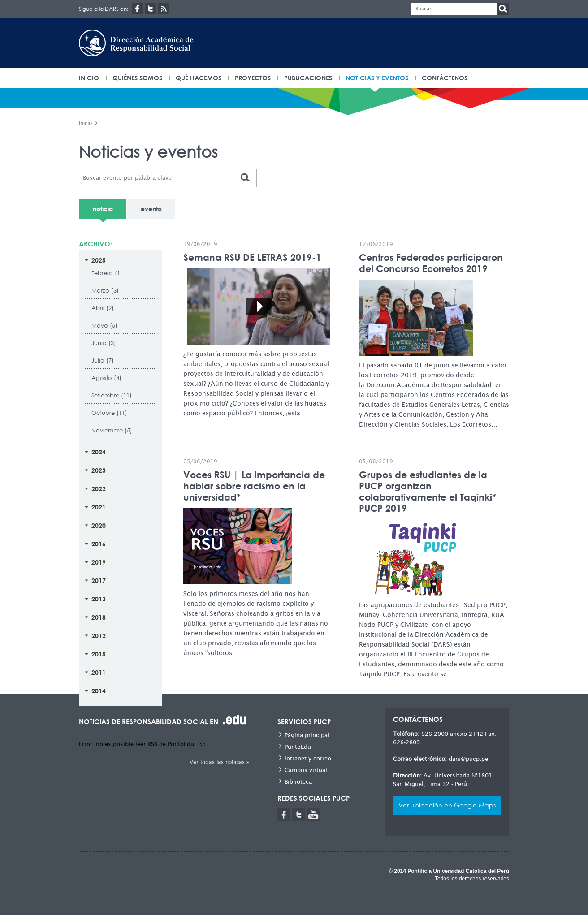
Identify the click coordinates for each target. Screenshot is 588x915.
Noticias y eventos (377, 78)
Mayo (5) (104, 326)
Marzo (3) (105, 291)
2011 (99, 672)
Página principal (307, 735)
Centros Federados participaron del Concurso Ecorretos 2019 (431, 263)
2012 (99, 636)
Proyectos (253, 78)
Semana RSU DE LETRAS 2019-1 (252, 257)
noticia (103, 209)
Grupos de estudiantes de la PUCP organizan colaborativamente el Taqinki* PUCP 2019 (428, 492)
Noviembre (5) (112, 430)
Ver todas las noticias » (219, 762)
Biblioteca (298, 782)
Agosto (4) (106, 378)
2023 (99, 470)
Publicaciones (308, 78)
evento (151, 209)
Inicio (85, 123)
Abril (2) (103, 308)
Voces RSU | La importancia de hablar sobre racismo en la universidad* (254, 486)
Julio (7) (103, 360)
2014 (99, 691)
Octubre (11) (109, 413)
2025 (99, 260)
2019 (99, 562)
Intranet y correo (308, 758)
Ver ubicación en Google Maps (447, 805)
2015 (99, 654)
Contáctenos (445, 78)
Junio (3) (104, 343)
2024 (99, 452)
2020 (99, 525)
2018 (99, 617)
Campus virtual (306, 770)
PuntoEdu (298, 747)
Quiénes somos (137, 78)
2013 (99, 599)
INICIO (89, 78)
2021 (99, 507)
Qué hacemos (199, 78)
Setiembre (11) (112, 395)
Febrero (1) (107, 273)
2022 (99, 489)
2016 (99, 544)
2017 (99, 581)
